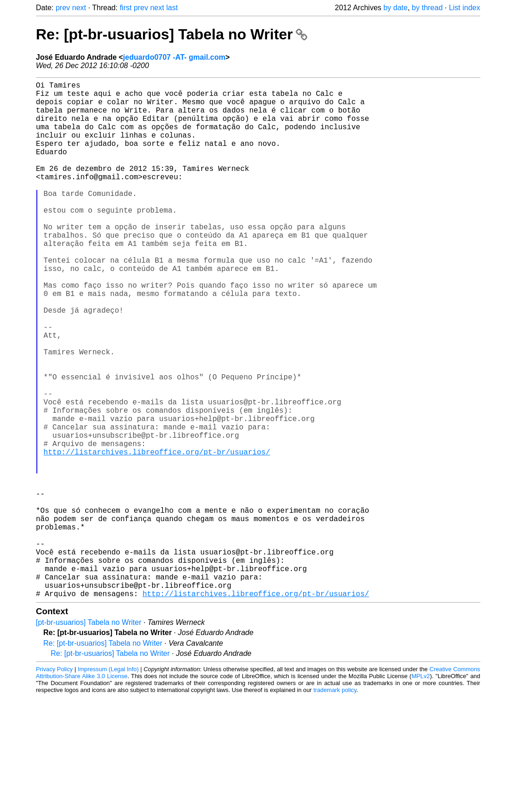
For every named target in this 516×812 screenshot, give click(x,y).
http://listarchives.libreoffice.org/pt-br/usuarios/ (157, 535)
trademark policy (335, 805)
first (126, 8)
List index (465, 8)
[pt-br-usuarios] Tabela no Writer (89, 737)
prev (63, 8)
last (172, 8)
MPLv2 (421, 791)
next (79, 8)
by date (395, 8)
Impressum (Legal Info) (108, 784)
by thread (427, 8)
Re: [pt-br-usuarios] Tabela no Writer (172, 34)
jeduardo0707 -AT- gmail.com (174, 57)
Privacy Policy (55, 784)
